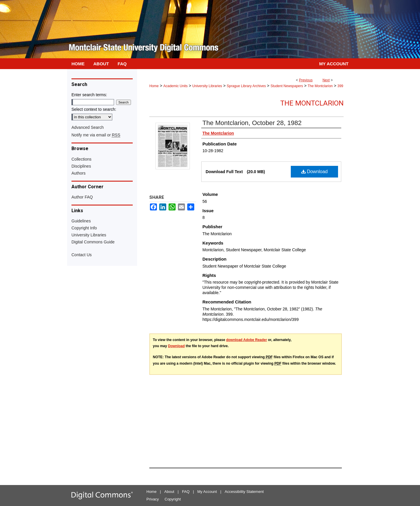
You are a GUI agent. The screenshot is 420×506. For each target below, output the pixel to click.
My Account (207, 492)
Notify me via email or (96, 135)
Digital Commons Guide (93, 242)
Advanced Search (88, 127)
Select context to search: (94, 109)
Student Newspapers (287, 86)
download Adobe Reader (246, 340)
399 (340, 86)
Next (326, 80)
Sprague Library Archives (246, 86)
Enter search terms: (89, 95)
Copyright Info (84, 228)
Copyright (173, 499)
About (169, 492)
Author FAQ (82, 197)
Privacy (153, 499)
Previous (306, 80)
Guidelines (81, 221)
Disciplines (81, 166)
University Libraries (207, 86)
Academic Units (175, 86)
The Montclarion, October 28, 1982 (252, 123)
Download (315, 172)
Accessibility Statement (244, 492)
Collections (81, 159)
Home (154, 86)
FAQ (186, 492)
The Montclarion (320, 86)
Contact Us (82, 255)
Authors (78, 173)
